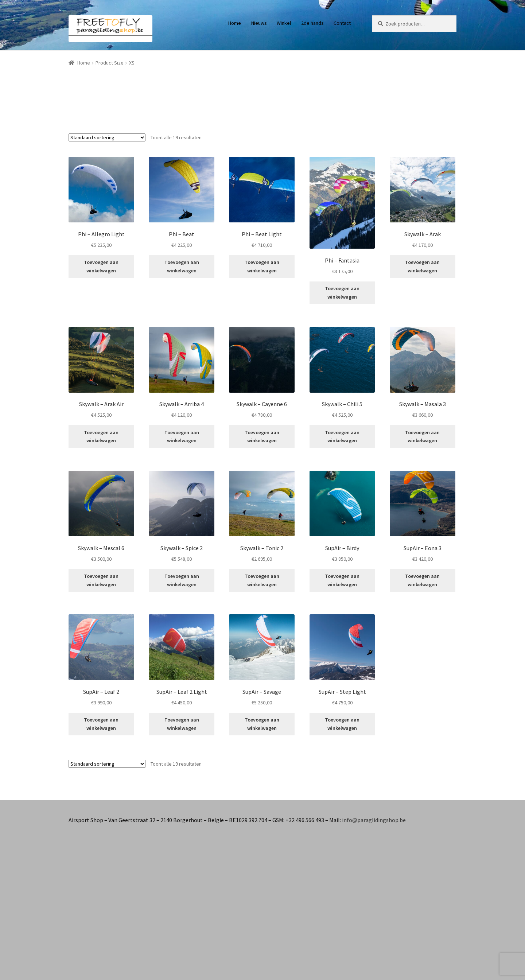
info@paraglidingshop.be (374, 820)
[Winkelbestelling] (107, 137)
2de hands (312, 23)
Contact (342, 23)
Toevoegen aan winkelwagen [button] (101, 266)
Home (235, 23)
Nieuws (259, 23)
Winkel (284, 23)
